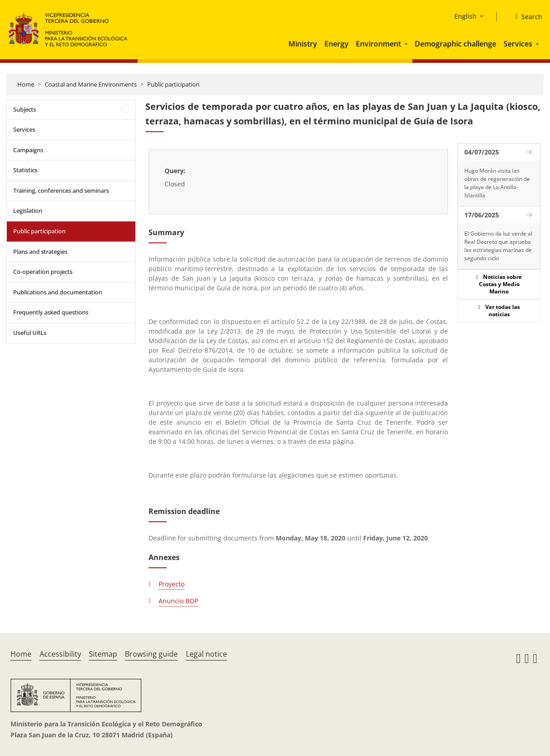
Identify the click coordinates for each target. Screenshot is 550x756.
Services (518, 44)
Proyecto (172, 584)
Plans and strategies (40, 252)
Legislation (28, 211)
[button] (407, 44)
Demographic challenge (455, 44)
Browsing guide (151, 654)
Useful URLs (30, 333)
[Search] (525, 17)
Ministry (303, 44)
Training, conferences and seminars (61, 190)
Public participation (173, 84)
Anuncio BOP (178, 601)
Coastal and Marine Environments (91, 84)
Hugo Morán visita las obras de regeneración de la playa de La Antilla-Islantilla (497, 183)
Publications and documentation (58, 292)
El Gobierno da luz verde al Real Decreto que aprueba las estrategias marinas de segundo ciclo (498, 246)
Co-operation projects (43, 272)
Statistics (25, 170)
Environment (378, 44)
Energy (337, 44)
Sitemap (103, 654)
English (465, 16)
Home (26, 84)
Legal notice (206, 654)
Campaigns (28, 150)
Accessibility (60, 654)
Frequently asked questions (51, 312)
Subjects (25, 109)
